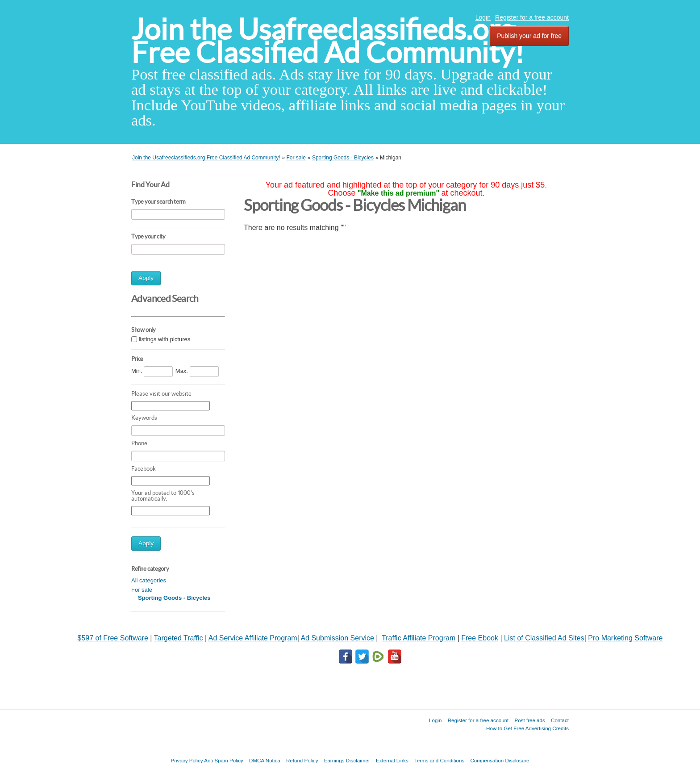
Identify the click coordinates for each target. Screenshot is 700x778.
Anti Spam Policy (224, 760)
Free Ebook (480, 638)
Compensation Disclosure (500, 760)
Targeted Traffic (179, 638)
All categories (149, 580)
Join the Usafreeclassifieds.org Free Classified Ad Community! (328, 41)
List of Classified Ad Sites (544, 638)
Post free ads (529, 720)
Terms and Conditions (439, 760)
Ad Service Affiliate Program (253, 638)
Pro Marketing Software (625, 638)
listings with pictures (165, 339)
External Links (392, 760)
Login (483, 17)
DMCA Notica (265, 760)
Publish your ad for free (529, 36)
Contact (560, 720)
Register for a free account (532, 17)
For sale (142, 590)
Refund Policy (302, 760)
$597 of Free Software (113, 638)
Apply (146, 278)
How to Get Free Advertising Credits (527, 728)
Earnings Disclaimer (347, 760)
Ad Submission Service (337, 638)
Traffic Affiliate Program (419, 638)
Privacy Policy (187, 760)
